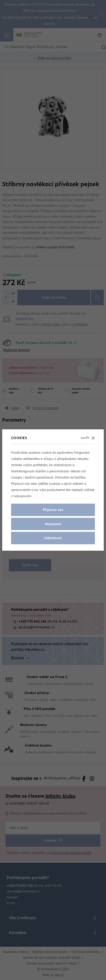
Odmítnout (53, 538)
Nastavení (53, 524)
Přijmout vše (53, 510)
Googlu (17, 477)
